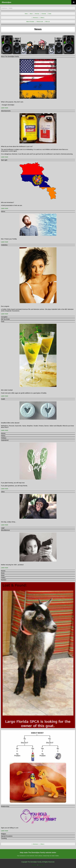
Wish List (47, 22)
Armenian (44, 14)
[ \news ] (42, 18)
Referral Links (40, 22)
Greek (50, 14)
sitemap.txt (34, 865)
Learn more (5, 108)
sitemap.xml (41, 865)
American (37, 14)
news (11, 8)
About (31, 14)
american (4, 8)
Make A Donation (30, 22)
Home (26, 14)
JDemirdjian (6, 2)
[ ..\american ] (35, 18)
